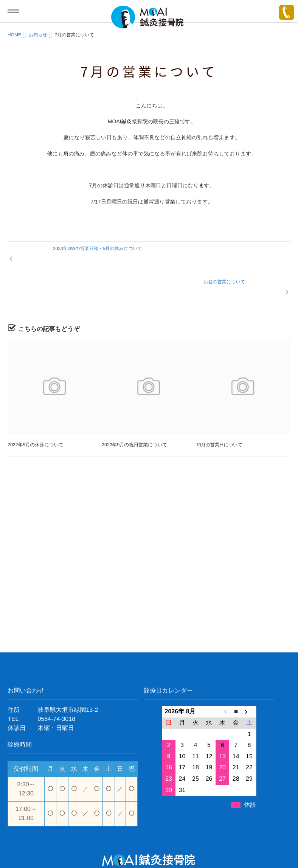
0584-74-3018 (56, 687)
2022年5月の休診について (35, 413)
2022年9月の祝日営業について (133, 413)
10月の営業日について (219, 413)
